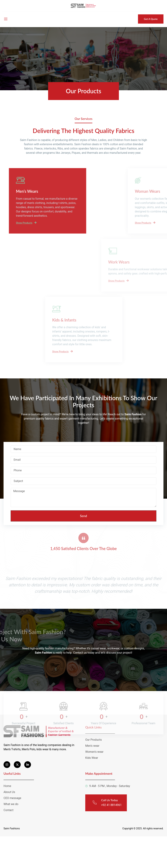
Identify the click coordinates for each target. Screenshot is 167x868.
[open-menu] (5, 19)
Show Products (39, 222)
